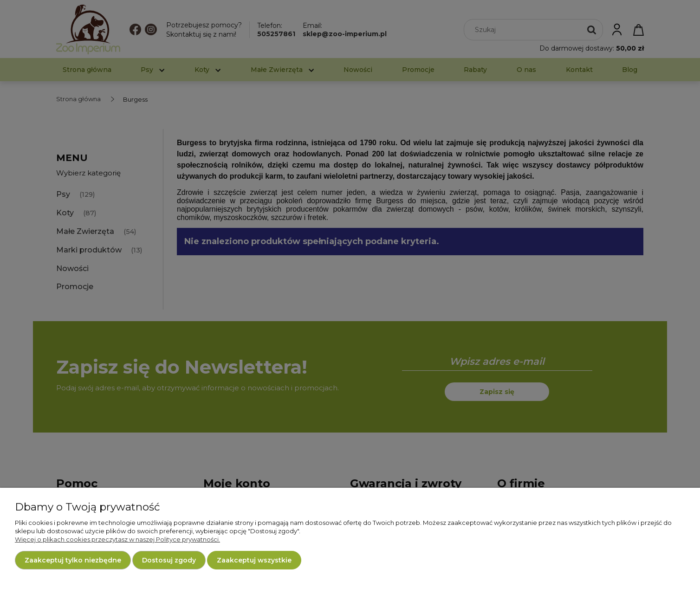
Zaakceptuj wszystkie (254, 560)
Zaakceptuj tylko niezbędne (73, 560)
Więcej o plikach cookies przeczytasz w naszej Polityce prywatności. (117, 539)
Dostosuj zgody (169, 560)
